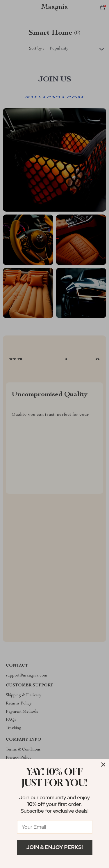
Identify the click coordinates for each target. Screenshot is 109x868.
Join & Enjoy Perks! (54, 847)
